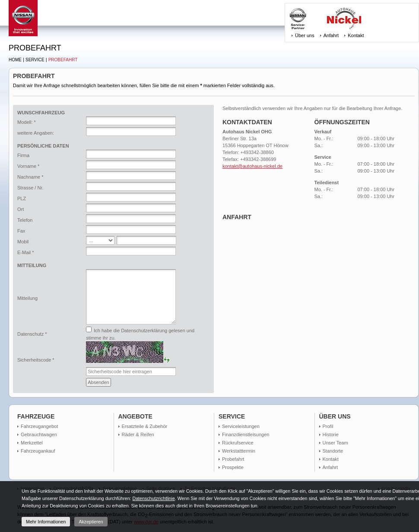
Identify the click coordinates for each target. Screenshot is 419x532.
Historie (331, 434)
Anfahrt (331, 35)
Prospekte (233, 467)
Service (35, 60)
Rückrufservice (238, 443)
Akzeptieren (91, 522)
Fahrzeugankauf (38, 451)
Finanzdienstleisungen (246, 434)
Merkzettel (32, 443)
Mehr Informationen (46, 522)
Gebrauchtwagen (39, 434)
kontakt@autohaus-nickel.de (252, 166)
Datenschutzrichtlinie (153, 498)
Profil (328, 426)
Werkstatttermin (239, 451)
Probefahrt (63, 60)
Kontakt (356, 35)
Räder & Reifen (138, 434)
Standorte (333, 451)
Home (15, 60)
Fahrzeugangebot (39, 426)
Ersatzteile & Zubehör (145, 426)
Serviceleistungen (241, 426)
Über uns (305, 35)
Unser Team (335, 443)
